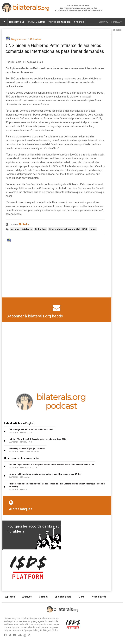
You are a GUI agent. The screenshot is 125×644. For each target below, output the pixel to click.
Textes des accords (59, 22)
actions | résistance (22, 229)
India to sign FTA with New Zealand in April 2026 (31, 429)
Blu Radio (24, 224)
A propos (10, 597)
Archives (27, 597)
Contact (43, 597)
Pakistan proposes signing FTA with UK (27, 449)
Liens (81, 597)
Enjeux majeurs (36, 22)
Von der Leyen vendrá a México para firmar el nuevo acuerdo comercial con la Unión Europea (51, 465)
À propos (79, 22)
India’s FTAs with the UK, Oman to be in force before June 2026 (38, 439)
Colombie (36, 39)
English (117, 30)
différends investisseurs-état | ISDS (68, 229)
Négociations (17, 22)
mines (93, 229)
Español (103, 22)
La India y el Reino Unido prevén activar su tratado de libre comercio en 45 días (45, 474)
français (116, 22)
